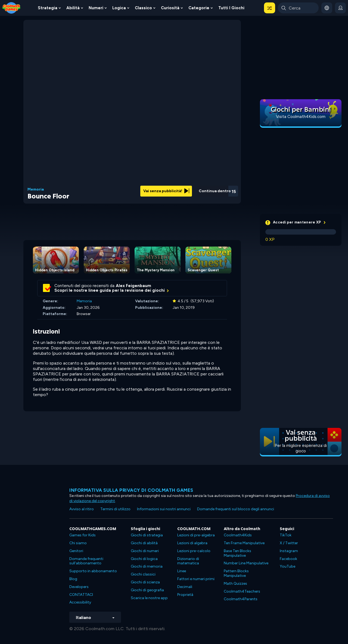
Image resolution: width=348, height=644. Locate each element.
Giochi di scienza (145, 582)
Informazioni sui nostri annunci (164, 509)
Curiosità (170, 8)
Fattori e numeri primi (196, 579)
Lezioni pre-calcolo (194, 551)
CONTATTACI (81, 595)
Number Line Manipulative (246, 563)
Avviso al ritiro (82, 509)
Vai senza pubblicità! (166, 191)
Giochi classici (143, 574)
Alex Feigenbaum (133, 286)
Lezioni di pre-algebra (196, 535)
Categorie (199, 8)
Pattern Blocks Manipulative (236, 573)
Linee (182, 571)
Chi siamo (78, 543)
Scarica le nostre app (149, 598)
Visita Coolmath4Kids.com (301, 117)
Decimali (185, 587)
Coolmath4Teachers (242, 591)
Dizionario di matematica (188, 561)
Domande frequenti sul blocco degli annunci (236, 509)
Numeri (96, 8)
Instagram (289, 551)
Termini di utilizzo (115, 509)
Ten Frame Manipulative (244, 543)
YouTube (288, 566)
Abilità (73, 8)
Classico (143, 8)
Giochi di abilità (144, 543)
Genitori (76, 551)
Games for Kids (83, 535)
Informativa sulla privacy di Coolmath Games (131, 490)
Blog (73, 579)
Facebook (288, 559)
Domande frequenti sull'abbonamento (86, 561)
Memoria (36, 189)
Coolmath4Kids (238, 535)
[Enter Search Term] (298, 8)
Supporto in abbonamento (93, 571)
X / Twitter (289, 543)
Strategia (48, 8)
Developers (79, 587)
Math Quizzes (235, 584)
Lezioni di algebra (192, 543)
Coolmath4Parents (241, 599)
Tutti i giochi (231, 8)
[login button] (340, 8)
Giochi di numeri (145, 551)
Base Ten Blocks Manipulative (237, 553)
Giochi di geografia (147, 590)
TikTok (286, 535)
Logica (119, 8)
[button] (270, 8)
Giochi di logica (144, 559)
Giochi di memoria (147, 566)
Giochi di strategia (147, 535)
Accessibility (80, 602)
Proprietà (185, 595)
